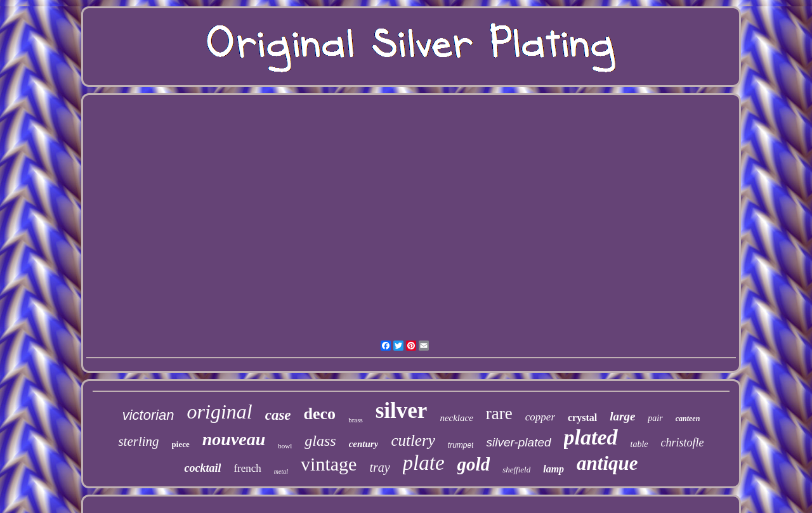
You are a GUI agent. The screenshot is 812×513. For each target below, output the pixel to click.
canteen (688, 419)
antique (607, 463)
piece (181, 444)
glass (320, 441)
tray (379, 467)
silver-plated (518, 442)
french (247, 468)
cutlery (413, 440)
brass (356, 420)
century (364, 444)
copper (540, 417)
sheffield (516, 470)
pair (655, 418)
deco (320, 414)
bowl (285, 446)
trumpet (461, 445)
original (220, 412)
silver (402, 411)
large (622, 416)
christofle (683, 443)
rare (499, 413)
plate (424, 463)
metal (281, 471)
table (639, 444)
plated (591, 437)
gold (474, 464)
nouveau (234, 439)
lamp (553, 469)
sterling (138, 441)
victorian (148, 415)
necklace (456, 418)
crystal (582, 418)
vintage (329, 464)
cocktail (202, 468)
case (278, 415)
